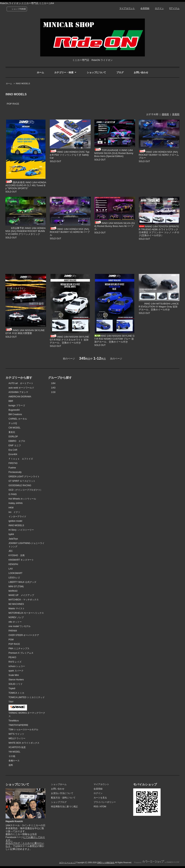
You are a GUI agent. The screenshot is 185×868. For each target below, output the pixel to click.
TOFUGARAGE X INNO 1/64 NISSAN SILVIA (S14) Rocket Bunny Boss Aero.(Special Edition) (114, 153)
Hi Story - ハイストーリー (21, 530)
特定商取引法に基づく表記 (64, 807)
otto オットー (15, 622)
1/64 (53, 383)
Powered (157, 863)
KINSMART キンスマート (21, 560)
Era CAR (13, 450)
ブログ (120, 72)
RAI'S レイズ (15, 662)
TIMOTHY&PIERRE (18, 725)
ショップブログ (59, 802)
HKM (11, 508)
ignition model (15, 521)
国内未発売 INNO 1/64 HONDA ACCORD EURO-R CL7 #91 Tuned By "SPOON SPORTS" (26, 185)
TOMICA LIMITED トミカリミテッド (27, 697)
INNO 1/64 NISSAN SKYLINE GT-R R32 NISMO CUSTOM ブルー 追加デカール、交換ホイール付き (115, 339)
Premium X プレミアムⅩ (21, 653)
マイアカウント (127, 8)
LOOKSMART (15, 573)
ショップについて (96, 72)
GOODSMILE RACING (20, 485)
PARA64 (13, 631)
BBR (11, 401)
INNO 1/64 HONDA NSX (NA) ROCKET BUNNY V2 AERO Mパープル (70, 232)
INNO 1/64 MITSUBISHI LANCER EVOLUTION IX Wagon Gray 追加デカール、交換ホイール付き (159, 307)
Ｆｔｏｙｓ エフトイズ (21, 459)
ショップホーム (59, 784)
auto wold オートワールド (21, 388)
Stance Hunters (16, 680)
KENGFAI (13, 564)
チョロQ (13, 423)
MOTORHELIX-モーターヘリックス (26, 613)
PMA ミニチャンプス (19, 649)
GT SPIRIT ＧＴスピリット (22, 481)
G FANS (13, 494)
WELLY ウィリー (17, 738)
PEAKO (12, 657)
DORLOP (13, 437)
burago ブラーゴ (17, 405)
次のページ (116, 359)
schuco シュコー (17, 666)
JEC (11, 551)
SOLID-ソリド (16, 684)
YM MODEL (14, 752)
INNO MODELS (23, 83)
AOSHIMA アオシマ (18, 392)
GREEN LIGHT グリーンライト (24, 477)
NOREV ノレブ (16, 617)
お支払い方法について (62, 793)
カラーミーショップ (68, 863)
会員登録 (145, 8)
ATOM (103, 807)
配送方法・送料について (63, 798)
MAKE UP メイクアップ (21, 595)
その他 (12, 756)
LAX (11, 569)
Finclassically (15, 472)
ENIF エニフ (15, 445)
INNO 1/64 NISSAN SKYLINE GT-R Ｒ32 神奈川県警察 (25, 332)
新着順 (176, 114)
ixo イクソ (14, 512)
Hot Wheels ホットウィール (22, 499)
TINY (11, 702)
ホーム (40, 72)
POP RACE (13, 104)
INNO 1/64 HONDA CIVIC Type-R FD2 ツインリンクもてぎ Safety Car (70, 155)
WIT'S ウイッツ (16, 734)
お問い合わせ (141, 72)
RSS (96, 807)
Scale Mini (14, 675)
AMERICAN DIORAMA (20, 397)
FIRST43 (13, 463)
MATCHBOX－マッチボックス (24, 600)
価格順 (165, 114)
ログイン (159, 8)
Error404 (13, 454)
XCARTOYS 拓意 (17, 747)
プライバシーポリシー (105, 802)
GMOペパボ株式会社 (106, 863)
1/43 (53, 388)
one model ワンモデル (20, 626)
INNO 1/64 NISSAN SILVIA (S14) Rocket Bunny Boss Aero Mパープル (115, 226)
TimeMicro (14, 721)
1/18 (53, 392)
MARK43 (13, 591)
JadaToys (13, 539)
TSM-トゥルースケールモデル (23, 730)
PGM (11, 640)
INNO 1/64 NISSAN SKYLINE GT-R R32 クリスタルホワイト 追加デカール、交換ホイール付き (69, 340)
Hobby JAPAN (16, 503)
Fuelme (12, 468)
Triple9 (12, 688)
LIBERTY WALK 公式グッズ (22, 582)
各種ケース (14, 761)
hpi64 (11, 534)
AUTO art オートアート (21, 383)
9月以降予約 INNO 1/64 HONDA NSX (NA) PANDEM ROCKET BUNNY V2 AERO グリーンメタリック (25, 231)
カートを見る (100, 798)
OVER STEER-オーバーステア (24, 635)
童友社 (12, 432)
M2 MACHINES (16, 604)
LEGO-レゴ (14, 578)
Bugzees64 (14, 410)
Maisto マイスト (17, 609)
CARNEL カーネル (18, 419)
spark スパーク (16, 671)
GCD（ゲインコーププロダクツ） (25, 490)
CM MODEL (15, 428)
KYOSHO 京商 (17, 555)
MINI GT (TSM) (16, 587)
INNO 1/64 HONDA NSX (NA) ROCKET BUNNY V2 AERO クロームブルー (159, 155)
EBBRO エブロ (17, 441)
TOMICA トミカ (16, 693)
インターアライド (17, 517)
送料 (11, 765)
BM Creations (15, 414)
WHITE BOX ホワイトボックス (24, 743)
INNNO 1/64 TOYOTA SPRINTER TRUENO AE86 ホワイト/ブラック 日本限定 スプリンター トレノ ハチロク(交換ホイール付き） (159, 231)
